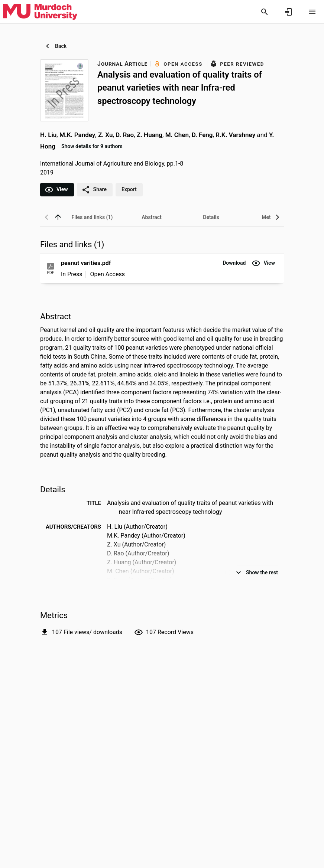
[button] (234, 263)
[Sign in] (288, 12)
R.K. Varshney (235, 135)
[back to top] (58, 217)
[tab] (92, 217)
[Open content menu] (312, 12)
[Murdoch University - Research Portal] (40, 12)
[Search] (265, 12)
